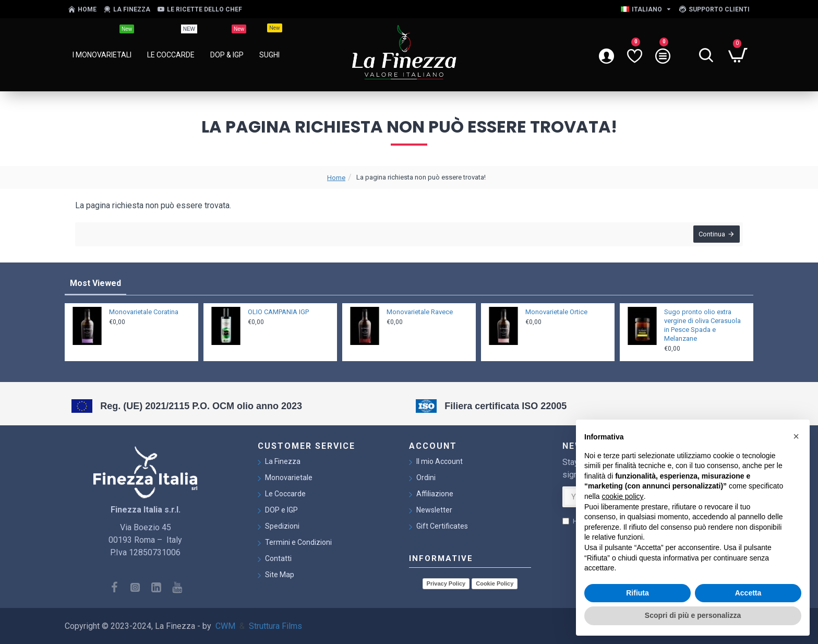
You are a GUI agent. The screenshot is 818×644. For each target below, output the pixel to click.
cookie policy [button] (622, 496)
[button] (796, 436)
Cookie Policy (495, 583)
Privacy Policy (446, 583)
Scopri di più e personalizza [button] (693, 615)
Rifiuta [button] (637, 593)
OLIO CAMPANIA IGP (278, 310)
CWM (225, 626)
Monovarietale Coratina (144, 310)
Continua (710, 236)
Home (336, 178)
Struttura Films (275, 626)
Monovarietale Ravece (420, 310)
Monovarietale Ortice (556, 310)
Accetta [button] (748, 593)
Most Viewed (95, 281)
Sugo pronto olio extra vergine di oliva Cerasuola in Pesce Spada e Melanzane (702, 323)
